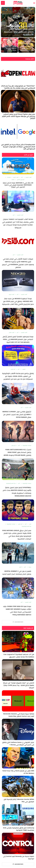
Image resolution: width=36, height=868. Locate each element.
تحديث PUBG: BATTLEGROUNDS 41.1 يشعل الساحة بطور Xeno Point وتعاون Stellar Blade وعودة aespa (17, 452)
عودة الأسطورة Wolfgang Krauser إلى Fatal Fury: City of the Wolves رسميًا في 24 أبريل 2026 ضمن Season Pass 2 (27, 46)
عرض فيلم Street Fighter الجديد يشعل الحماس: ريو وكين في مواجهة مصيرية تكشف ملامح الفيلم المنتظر (18, 116)
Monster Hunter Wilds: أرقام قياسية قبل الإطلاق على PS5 (19, 800)
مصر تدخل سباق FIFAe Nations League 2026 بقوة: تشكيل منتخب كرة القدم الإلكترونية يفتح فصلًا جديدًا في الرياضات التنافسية (17, 535)
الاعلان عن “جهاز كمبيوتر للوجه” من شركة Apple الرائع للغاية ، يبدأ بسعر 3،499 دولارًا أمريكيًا (19, 685)
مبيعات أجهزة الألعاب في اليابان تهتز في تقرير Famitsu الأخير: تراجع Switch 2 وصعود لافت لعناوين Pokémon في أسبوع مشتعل (18, 263)
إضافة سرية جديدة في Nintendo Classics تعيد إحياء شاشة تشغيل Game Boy (19, 715)
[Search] (3, 3)
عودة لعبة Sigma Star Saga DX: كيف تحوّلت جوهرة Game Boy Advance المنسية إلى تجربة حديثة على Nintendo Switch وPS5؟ (17, 611)
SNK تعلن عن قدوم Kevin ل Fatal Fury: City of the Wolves (18, 772)
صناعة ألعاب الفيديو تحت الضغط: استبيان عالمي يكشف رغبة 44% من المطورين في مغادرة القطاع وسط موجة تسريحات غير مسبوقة (18, 223)
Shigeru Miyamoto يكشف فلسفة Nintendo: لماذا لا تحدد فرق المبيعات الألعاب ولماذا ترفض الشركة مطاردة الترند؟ (10, 45)
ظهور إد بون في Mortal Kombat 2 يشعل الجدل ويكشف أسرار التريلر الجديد (17, 573)
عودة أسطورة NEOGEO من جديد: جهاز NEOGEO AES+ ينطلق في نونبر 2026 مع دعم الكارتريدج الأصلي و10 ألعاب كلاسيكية (18, 301)
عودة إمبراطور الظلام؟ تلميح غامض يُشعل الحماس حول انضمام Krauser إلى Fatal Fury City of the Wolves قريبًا (18, 339)
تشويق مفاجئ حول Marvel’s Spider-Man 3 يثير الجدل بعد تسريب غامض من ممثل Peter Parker (17, 414)
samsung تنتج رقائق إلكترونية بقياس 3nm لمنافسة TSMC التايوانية (19, 829)
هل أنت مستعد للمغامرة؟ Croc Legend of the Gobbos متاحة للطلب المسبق (19, 656)
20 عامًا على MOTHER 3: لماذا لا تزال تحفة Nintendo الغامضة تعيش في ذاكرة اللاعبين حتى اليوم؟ (18, 185)
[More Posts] (18, 622)
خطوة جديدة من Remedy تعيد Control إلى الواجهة (19, 858)
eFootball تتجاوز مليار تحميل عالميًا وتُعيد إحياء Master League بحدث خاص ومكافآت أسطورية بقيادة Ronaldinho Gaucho (17, 492)
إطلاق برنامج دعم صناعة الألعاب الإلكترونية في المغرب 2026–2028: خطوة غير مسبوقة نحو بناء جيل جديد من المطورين (18, 376)
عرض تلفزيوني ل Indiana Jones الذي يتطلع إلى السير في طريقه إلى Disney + (18, 744)
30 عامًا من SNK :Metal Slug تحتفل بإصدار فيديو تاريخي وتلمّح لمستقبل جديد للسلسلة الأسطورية (19, 30)
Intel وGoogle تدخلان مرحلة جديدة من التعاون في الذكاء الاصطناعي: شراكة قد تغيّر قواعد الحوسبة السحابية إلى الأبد (18, 147)
